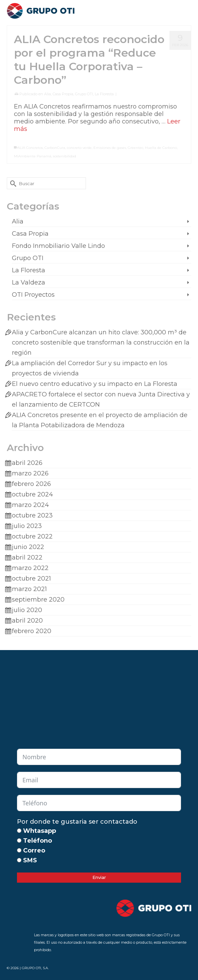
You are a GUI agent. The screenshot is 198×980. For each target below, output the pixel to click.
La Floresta (104, 94)
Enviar (99, 877)
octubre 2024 (32, 494)
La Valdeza (29, 282)
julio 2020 (27, 610)
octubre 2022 (32, 536)
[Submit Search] (12, 183)
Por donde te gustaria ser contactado (77, 822)
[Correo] (19, 850)
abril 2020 (27, 621)
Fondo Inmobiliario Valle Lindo (58, 246)
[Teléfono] (19, 840)
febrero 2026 (31, 484)
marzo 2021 (29, 589)
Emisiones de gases (110, 148)
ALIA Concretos (30, 148)
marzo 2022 (30, 568)
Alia (48, 94)
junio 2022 (28, 547)
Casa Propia (63, 94)
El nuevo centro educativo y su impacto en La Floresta (95, 384)
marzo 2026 (30, 473)
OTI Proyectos (33, 295)
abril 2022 (27, 557)
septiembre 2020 (38, 600)
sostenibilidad (65, 156)
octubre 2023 (32, 515)
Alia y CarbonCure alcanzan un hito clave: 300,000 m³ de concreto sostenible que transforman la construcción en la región (101, 342)
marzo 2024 (30, 505)
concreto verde (79, 148)
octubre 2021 (31, 579)
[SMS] (19, 860)
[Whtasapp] (19, 831)
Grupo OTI (84, 94)
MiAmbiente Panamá (33, 156)
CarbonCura (55, 148)
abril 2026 (27, 463)
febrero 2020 (32, 631)
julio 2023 (27, 526)
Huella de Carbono (161, 148)
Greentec (136, 148)
